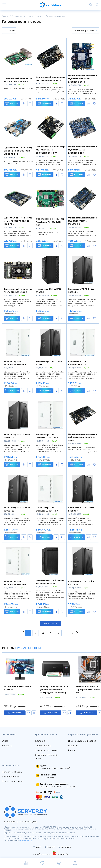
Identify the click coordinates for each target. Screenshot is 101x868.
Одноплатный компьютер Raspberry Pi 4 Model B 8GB (50, 222)
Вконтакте (65, 847)
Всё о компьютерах (13, 781)
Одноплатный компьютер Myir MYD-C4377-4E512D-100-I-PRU (18, 221)
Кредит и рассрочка (46, 750)
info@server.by (26, 840)
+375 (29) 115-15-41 (48, 787)
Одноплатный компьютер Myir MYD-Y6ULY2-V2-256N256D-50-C (83, 79)
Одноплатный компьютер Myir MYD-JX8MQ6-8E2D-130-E (83, 437)
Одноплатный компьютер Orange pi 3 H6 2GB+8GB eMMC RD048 (18, 151)
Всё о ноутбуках (11, 777)
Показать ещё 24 (50, 623)
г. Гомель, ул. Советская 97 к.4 (55, 768)
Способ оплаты (43, 746)
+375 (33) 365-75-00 (66, 787)
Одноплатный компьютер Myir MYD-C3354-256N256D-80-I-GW (50, 150)
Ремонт (72, 750)
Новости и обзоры (12, 772)
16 (72, 633)
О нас (5, 741)
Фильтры (9, 31)
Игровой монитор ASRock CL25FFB (18, 688)
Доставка (40, 741)
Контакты (7, 746)
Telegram (50, 847)
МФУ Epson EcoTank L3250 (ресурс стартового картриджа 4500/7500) (55, 690)
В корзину (12, 103)
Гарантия (73, 746)
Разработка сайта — (43, 854)
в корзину (16, 713)
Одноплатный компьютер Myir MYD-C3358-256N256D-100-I (83, 150)
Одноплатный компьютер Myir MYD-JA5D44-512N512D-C (83, 221)
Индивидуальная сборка (82, 741)
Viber (37, 847)
